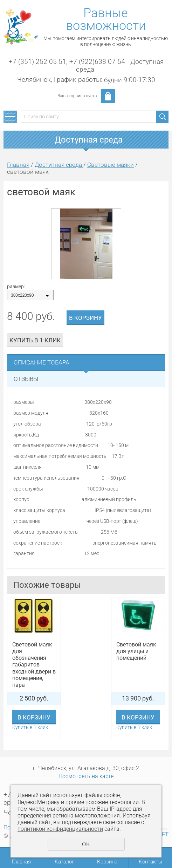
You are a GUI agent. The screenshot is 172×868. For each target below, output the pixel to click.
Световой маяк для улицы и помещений (136, 651)
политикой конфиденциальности (60, 829)
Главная (18, 165)
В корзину (85, 318)
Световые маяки (111, 165)
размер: (16, 287)
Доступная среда (59, 165)
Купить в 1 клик (35, 340)
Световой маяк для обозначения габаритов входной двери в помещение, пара (34, 665)
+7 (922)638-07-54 (97, 62)
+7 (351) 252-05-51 (37, 62)
